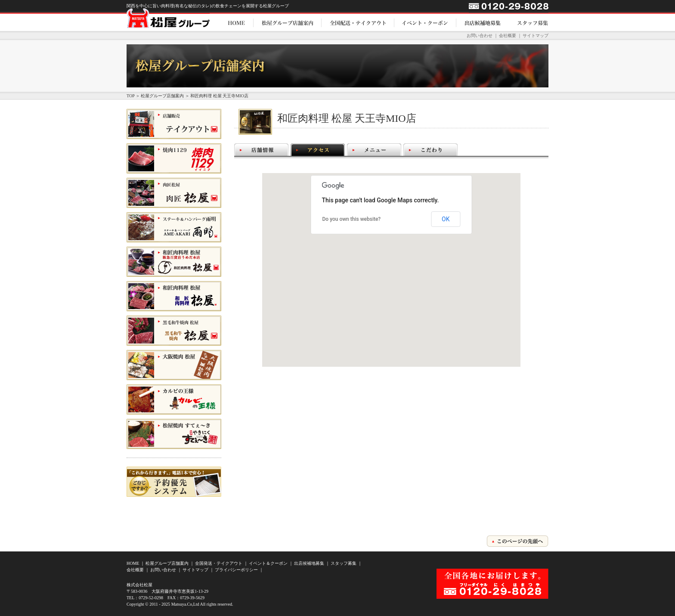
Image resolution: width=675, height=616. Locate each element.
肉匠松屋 (138, 208)
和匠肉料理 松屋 (149, 277)
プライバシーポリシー (236, 570)
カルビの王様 (143, 414)
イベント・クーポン (425, 22)
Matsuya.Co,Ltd (185, 604)
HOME (236, 22)
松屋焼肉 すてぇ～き (155, 449)
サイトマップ (536, 36)
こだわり (430, 150)
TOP (130, 96)
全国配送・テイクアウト (358, 22)
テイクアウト (143, 139)
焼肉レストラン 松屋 (155, 345)
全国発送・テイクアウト (219, 563)
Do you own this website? (352, 219)
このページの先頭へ (517, 541)
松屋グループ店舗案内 (288, 22)
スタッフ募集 (529, 22)
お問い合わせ (480, 36)
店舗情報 (261, 150)
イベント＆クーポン (268, 563)
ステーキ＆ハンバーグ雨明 (160, 242)
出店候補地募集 (483, 22)
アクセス (318, 150)
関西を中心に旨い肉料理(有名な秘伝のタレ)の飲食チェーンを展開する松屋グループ (208, 6)
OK (446, 219)
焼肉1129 (138, 173)
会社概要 (508, 36)
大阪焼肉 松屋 (146, 380)
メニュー (374, 150)
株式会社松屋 (139, 585)
